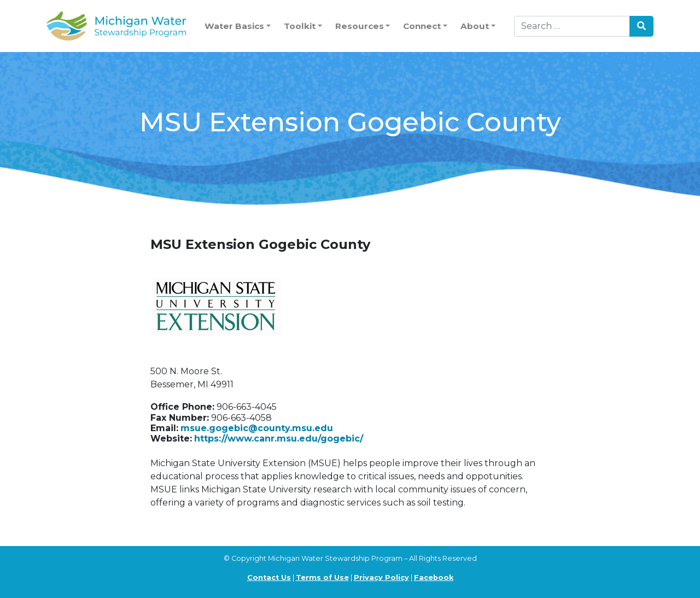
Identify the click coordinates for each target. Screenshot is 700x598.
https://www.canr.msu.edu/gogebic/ (279, 439)
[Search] (572, 26)
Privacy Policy (381, 577)
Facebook (434, 577)
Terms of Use (322, 577)
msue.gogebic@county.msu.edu (257, 428)
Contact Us (269, 577)
